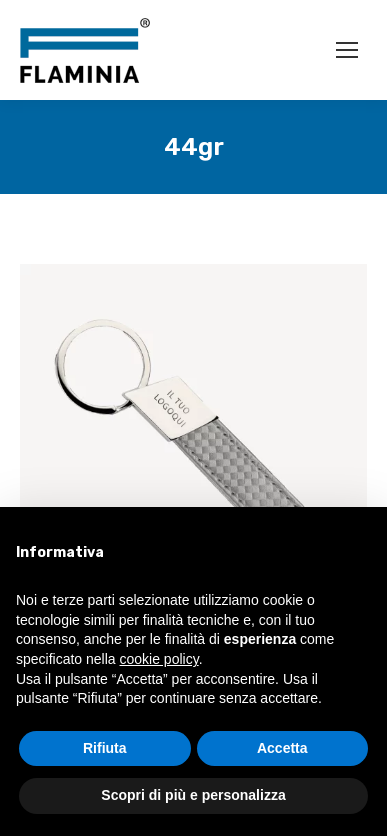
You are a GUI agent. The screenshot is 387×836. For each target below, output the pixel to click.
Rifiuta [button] (105, 748)
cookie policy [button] (159, 659)
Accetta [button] (282, 748)
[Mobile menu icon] (347, 50)
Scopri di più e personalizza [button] (193, 795)
